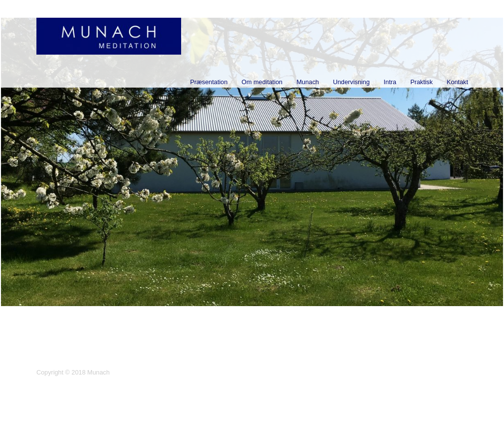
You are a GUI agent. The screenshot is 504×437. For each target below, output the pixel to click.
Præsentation (209, 82)
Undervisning (351, 82)
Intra (390, 82)
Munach (308, 82)
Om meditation (262, 82)
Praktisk (422, 82)
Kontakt (457, 82)
